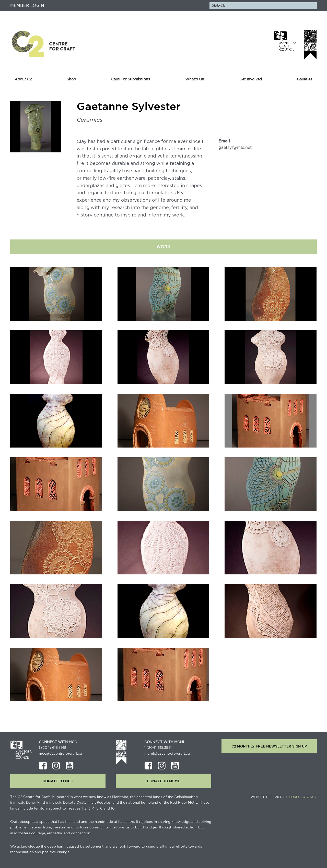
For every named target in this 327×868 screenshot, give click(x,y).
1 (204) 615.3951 (52, 748)
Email (224, 141)
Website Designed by (284, 797)
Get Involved (251, 79)
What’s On (195, 79)
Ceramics (90, 120)
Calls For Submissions (131, 79)
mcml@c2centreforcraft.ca (167, 754)
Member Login (27, 6)
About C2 (23, 79)
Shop (71, 79)
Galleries (305, 79)
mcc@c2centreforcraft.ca (60, 754)
